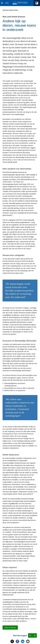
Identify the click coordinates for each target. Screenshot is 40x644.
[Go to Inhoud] (10, 628)
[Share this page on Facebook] (17, 642)
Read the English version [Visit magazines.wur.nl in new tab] (10, 10)
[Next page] (35, 635)
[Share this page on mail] (28, 642)
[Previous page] (30, 635)
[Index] (2, 3)
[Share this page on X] (12, 642)
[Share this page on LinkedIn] (23, 642)
